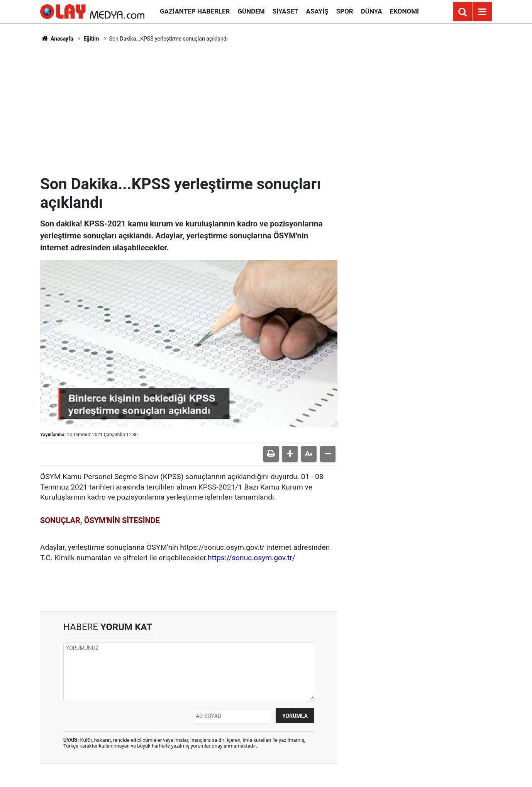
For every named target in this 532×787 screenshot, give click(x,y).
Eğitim (91, 39)
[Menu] (482, 12)
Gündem (251, 11)
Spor (345, 11)
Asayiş (317, 11)
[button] (290, 454)
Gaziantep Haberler (195, 11)
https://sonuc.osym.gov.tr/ (252, 558)
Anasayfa (57, 39)
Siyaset (285, 11)
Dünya (372, 11)
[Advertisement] (266, 109)
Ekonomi (404, 11)
